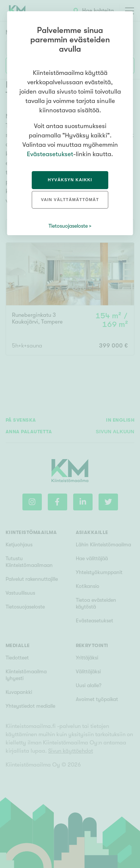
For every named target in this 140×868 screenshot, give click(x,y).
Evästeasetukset (50, 154)
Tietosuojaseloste (68, 226)
